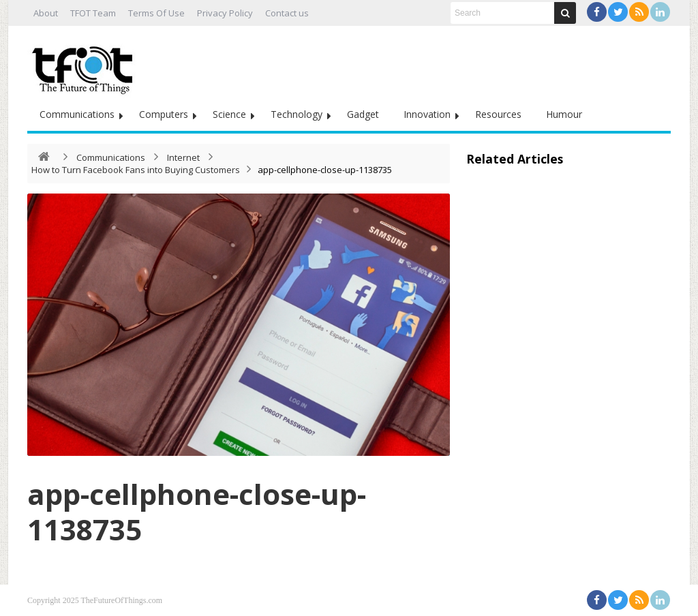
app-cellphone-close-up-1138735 (197, 511)
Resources (498, 114)
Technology (297, 114)
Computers (164, 114)
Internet (183, 157)
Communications (77, 114)
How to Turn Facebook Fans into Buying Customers (136, 170)
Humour (564, 114)
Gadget (363, 114)
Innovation (427, 114)
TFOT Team (93, 13)
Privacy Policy (225, 13)
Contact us (287, 13)
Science (229, 114)
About (46, 13)
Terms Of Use (156, 13)
